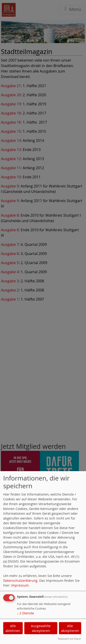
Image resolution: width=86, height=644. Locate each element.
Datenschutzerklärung (20, 580)
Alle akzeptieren (70, 628)
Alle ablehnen (13, 628)
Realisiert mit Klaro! (69, 639)
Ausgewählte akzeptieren (41, 628)
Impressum (20, 585)
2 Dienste (25, 613)
